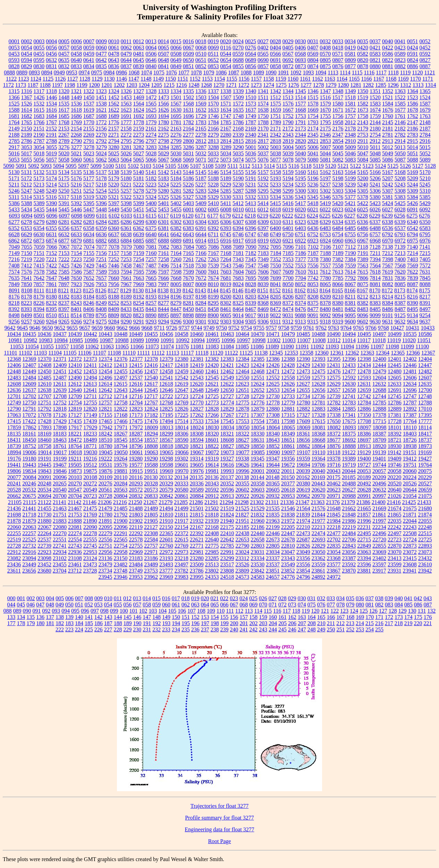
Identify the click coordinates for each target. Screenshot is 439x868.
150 (176, 617)
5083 (350, 160)
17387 (410, 415)
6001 (189, 209)
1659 (276, 110)
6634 (89, 234)
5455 (176, 209)
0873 (301, 66)
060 (166, 605)
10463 (227, 334)
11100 (422, 346)
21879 (29, 521)
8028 (251, 284)
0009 (101, 41)
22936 (75, 552)
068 (244, 605)
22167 (196, 527)
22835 (334, 546)
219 (408, 623)
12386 (273, 359)
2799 (176, 141)
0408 (325, 48)
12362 (352, 353)
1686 (76, 116)
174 (409, 617)
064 (205, 605)
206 (292, 623)
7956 (114, 284)
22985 (212, 552)
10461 (212, 334)
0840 (151, 66)
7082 (164, 247)
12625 (273, 384)
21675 (410, 508)
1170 (415, 79)
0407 (313, 48)
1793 (313, 122)
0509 (189, 54)
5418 (313, 203)
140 (79, 617)
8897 (176, 315)
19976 (197, 471)
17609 (303, 421)
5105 (171, 166)
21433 (424, 502)
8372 (288, 303)
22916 (29, 552)
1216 (181, 85)
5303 (338, 191)
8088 (425, 284)
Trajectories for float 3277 (220, 806)
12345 (276, 353)
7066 (52, 247)
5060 (76, 160)
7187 (313, 253)
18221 (75, 434)
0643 (114, 60)
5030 (176, 153)
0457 (64, 54)
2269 (89, 135)
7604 (238, 272)
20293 (136, 483)
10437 (60, 334)
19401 (379, 459)
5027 (139, 153)
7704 (301, 278)
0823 (400, 60)
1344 (288, 91)
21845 (333, 515)
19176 (14, 459)
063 (195, 605)
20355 (243, 483)
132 (431, 611)
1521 (387, 97)
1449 (76, 97)
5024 (101, 153)
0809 (350, 60)
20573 (151, 490)
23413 (395, 558)
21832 (257, 515)
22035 (395, 521)
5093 (46, 166)
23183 (136, 558)
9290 (126, 322)
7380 (326, 259)
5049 (388, 153)
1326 (126, 91)
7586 (76, 272)
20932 (273, 496)
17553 (243, 421)
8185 (101, 297)
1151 (183, 79)
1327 (139, 91)
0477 (101, 54)
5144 (189, 172)
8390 (413, 303)
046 (31, 605)
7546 (238, 266)
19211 (75, 459)
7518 (189, 266)
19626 (243, 465)
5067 (164, 160)
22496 (379, 533)
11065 (122, 346)
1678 (413, 110)
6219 (263, 216)
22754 (121, 546)
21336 (287, 502)
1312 (405, 85)
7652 (89, 278)
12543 (197, 378)
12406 (14, 365)
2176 (338, 129)
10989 (137, 340)
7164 (176, 253)
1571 (226, 104)
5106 (183, 166)
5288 (251, 191)
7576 (27, 272)
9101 (387, 315)
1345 (301, 91)
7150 (27, 253)
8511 (64, 315)
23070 (395, 552)
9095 (350, 315)
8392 (14, 309)
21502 (212, 508)
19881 (121, 471)
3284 (164, 147)
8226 (39, 303)
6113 (139, 216)
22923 (45, 552)
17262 (197, 415)
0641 (89, 60)
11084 (227, 346)
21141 (60, 502)
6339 (400, 222)
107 (192, 611)
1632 (201, 110)
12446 (410, 365)
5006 (313, 147)
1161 (305, 79)
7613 (338, 272)
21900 (121, 521)
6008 (226, 209)
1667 (288, 110)
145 (128, 617)
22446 (273, 533)
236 (195, 629)
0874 (313, 66)
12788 (425, 403)
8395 (52, 309)
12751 (45, 403)
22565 (121, 540)
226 (99, 629)
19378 (333, 459)
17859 (14, 427)
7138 (387, 247)
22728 (14, 546)
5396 (101, 203)
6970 (388, 241)
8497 (425, 309)
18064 (273, 427)
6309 (263, 222)
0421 (375, 48)
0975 (97, 72)
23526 (243, 564)
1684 (52, 116)
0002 (27, 41)
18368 (319, 434)
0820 (363, 60)
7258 (164, 259)
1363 (400, 91)
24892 (319, 577)
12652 (258, 390)
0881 (388, 66)
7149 (14, 253)
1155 (232, 79)
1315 (14, 91)
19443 (29, 465)
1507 (226, 97)
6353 (27, 228)
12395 (334, 359)
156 (234, 617)
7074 (89, 247)
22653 (243, 540)
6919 (263, 241)
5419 (325, 203)
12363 (367, 353)
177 (11, 623)
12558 (288, 378)
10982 (30, 340)
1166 (367, 79)
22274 (75, 533)
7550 (276, 266)
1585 (400, 104)
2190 (39, 135)
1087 (234, 72)
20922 (243, 496)
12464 (243, 371)
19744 (379, 465)
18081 (319, 427)
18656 (303, 440)
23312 (243, 558)
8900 (213, 315)
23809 (242, 571)
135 (31, 617)
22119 (136, 527)
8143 (201, 290)
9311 (276, 322)
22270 (60, 533)
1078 (196, 72)
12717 (151, 396)
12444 (379, 365)
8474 (288, 309)
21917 (182, 521)
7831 (388, 278)
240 (234, 629)
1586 (413, 104)
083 (389, 605)
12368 (14, 359)
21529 (258, 508)
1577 (301, 104)
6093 (15, 216)
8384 (388, 303)
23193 (166, 558)
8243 (76, 303)
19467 (60, 465)
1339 (238, 91)
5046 (350, 153)
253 (360, 629)
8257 (151, 303)
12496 (106, 378)
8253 (126, 303)
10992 (183, 340)
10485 (303, 334)
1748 (238, 116)
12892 (410, 409)
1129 (97, 79)
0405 (288, 48)
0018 (201, 41)
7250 (89, 259)
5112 (245, 166)
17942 (106, 427)
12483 (14, 378)
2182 (400, 129)
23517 (227, 564)
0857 (263, 66)
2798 (164, 141)
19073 (227, 452)
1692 (139, 116)
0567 (288, 54)
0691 (276, 60)
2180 (375, 129)
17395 (425, 415)
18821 (197, 446)
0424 (412, 48)
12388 (288, 359)
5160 (301, 172)
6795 (425, 234)
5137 (101, 172)
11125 (246, 353)
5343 (300, 197)
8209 (326, 297)
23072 (410, 552)
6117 (163, 216)
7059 (39, 247)
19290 (151, 459)
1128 (85, 79)
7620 (400, 272)
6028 (400, 209)
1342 (276, 91)
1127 (72, 79)
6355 (52, 228)
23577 (334, 564)
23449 (29, 564)
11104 (55, 353)
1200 (94, 85)
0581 (350, 54)
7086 (213, 247)
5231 (250, 185)
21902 (136, 521)
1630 (176, 110)
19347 (273, 459)
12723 (181, 396)
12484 (29, 378)
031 (311, 598)
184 (79, 623)
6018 (275, 209)
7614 (350, 272)
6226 (337, 216)
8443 (151, 309)
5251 (76, 191)
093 (56, 611)
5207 (388, 178)
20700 (60, 496)
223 (70, 629)
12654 (288, 390)
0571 (338, 54)
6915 (213, 241)
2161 (151, 129)
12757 (106, 403)
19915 (136, 471)
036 (360, 598)
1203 (131, 85)
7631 (425, 272)
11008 (319, 340)
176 (428, 617)
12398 (364, 359)
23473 (90, 564)
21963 (273, 521)
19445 (45, 465)
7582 (52, 272)
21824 (227, 515)
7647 (52, 278)
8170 (375, 290)
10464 (243, 334)
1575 (276, 104)
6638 (126, 234)
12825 (166, 409)
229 (128, 629)
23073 (425, 552)
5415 (275, 203)
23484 (136, 564)
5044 (326, 153)
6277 (14, 222)
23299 (227, 558)
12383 (227, 359)
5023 (89, 153)
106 (182, 611)
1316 (27, 91)
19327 (227, 459)
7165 (189, 253)
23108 (75, 558)
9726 (172, 328)
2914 (400, 141)
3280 (114, 147)
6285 (114, 222)
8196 (176, 297)
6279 (39, 222)
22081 (75, 527)
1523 (412, 97)
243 (263, 629)
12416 (151, 365)
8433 (126, 309)
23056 (349, 552)
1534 (52, 104)
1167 (379, 79)
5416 (288, 203)
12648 (197, 390)
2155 (89, 129)
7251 (101, 259)
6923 (313, 241)
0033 (338, 41)
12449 (29, 371)
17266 (212, 415)
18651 (288, 440)
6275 (412, 216)
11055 (47, 346)
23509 (197, 564)
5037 (263, 153)
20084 (29, 477)
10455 (151, 334)
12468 (258, 371)
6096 (52, 216)
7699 (276, 278)
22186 (257, 527)
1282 (368, 85)
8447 (176, 309)
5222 (138, 185)
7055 (27, 247)
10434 (14, 334)
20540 (60, 490)
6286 (126, 222)
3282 (139, 147)
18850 (258, 446)
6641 (164, 234)
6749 (275, 234)
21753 (75, 515)
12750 (29, 403)
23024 (243, 552)
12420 (212, 365)
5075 (251, 160)
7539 (213, 266)
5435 (39, 209)
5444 (52, 209)
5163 (338, 172)
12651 (243, 390)
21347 (302, 502)
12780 (303, 403)
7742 (313, 278)
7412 (27, 266)
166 (331, 617)
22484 (349, 533)
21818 (212, 515)
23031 (258, 552)
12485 (45, 378)
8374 (301, 303)
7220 (39, 259)
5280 (164, 191)
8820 (126, 315)
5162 (326, 172)
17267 (227, 415)
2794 (114, 141)
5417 (300, 203)
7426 (76, 266)
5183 (164, 178)
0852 (201, 66)
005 (60, 598)
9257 (27, 322)
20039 (303, 471)
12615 (120, 384)
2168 (238, 129)
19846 (60, 471)
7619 (387, 272)
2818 (276, 141)
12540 (151, 378)
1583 (375, 104)
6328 (313, 222)
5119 (318, 166)
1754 (313, 116)
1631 (189, 110)
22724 (410, 540)
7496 (164, 266)
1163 (330, 79)
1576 (288, 104)
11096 (362, 346)
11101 (11, 353)
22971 (151, 552)
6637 (114, 234)
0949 (59, 72)
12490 (75, 378)
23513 (212, 564)
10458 (182, 334)
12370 (45, 359)
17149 (90, 415)
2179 (363, 129)
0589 (400, 54)
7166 (201, 253)
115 (268, 611)
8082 (388, 284)
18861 (288, 446)
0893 (34, 72)
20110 (121, 477)
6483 (326, 228)
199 (225, 623)
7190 (350, 253)
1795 (326, 122)
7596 (151, 272)
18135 (14, 434)
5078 (288, 160)
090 (27, 611)
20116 (136, 477)
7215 (425, 253)
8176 (14, 297)
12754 (75, 403)
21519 (227, 508)
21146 (89, 502)
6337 (375, 222)
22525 (29, 540)
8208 (313, 297)
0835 (101, 66)
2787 (39, 141)
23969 (166, 577)
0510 (201, 54)
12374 (106, 359)
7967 (126, 284)
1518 (350, 97)
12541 (166, 378)
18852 (273, 446)
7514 (176, 266)
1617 (64, 110)
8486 (388, 309)
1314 (430, 85)
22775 (212, 546)
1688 (101, 116)
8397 (64, 309)
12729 (257, 396)
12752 (60, 403)
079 (350, 605)
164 (312, 617)
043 (428, 598)
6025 (363, 209)
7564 (375, 266)
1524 (425, 97)
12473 (303, 371)
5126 (405, 166)
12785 (379, 403)
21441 (29, 508)
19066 (182, 452)
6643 (189, 234)
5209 (413, 178)
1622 (114, 110)
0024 (238, 41)
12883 (319, 409)
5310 (425, 191)
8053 (313, 284)
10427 (397, 328)
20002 (273, 471)
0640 (76, 60)
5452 (151, 209)
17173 (136, 415)
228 (118, 629)
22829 (319, 546)
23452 (45, 564)
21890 (90, 521)
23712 (75, 571)
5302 (326, 191)
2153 (64, 129)
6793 (400, 234)
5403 (189, 203)
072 (283, 605)
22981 (197, 552)
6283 (89, 222)
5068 (176, 160)
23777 (166, 571)
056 (128, 605)
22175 (227, 527)
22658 (258, 540)
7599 (189, 272)
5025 (114, 153)
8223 (27, 303)
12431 (333, 365)
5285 (226, 191)
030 (302, 598)
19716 (334, 465)
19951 (151, 471)
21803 (136, 515)
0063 (139, 48)
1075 (159, 72)
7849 (14, 284)
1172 (8, 85)
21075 (425, 496)
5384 (412, 197)
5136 (89, 172)
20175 (333, 477)
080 (360, 605)
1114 (345, 72)
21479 (106, 508)
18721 (395, 440)
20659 (425, 490)
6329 (325, 222)
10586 (425, 334)
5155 (238, 172)
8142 (188, 290)
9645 (22, 328)
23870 (349, 571)
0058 (76, 48)
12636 (14, 390)
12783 (349, 403)
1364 (413, 91)
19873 (75, 471)
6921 (288, 241)
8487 (400, 309)
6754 (338, 234)
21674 (395, 508)
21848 (349, 515)
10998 (259, 340)
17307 (258, 415)
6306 (226, 222)
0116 (226, 48)
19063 (151, 452)
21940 (227, 521)
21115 (30, 502)
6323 (300, 222)
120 (315, 611)
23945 (106, 577)
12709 (75, 396)
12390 (303, 359)
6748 (263, 234)
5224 (163, 185)
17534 (212, 421)
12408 (45, 365)
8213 (375, 297)
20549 (90, 490)
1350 (363, 91)
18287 (136, 434)
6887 (151, 241)
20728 (106, 496)
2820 (301, 141)
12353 (291, 353)
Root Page (219, 841)
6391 (201, 228)
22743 (75, 546)
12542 (182, 378)
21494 (166, 508)
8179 (39, 297)
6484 (338, 228)
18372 (334, 434)
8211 (350, 297)
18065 (288, 427)
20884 (197, 496)
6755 (350, 234)
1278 (318, 85)
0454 (27, 54)
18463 (60, 440)
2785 (14, 141)
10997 (244, 340)
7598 (176, 272)
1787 (251, 122)
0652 (213, 60)
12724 (196, 396)
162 (292, 617)
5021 (76, 153)
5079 (301, 160)
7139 (400, 247)
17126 (60, 415)
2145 (388, 122)
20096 (60, 477)
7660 (114, 278)
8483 (363, 309)
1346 (313, 91)
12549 (227, 378)
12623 (242, 384)
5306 (375, 191)
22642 (227, 540)
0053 (14, 48)
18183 (60, 434)
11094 (347, 346)
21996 (364, 521)
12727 (227, 396)
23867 (333, 571)
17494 (166, 421)
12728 (242, 396)
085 (409, 605)
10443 (106, 334)
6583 (425, 228)
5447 (89, 209)
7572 (425, 266)
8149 (250, 290)
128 (393, 611)
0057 (64, 48)
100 (124, 611)
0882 (400, 66)
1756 (338, 116)
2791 (89, 141)
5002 (263, 147)
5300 (301, 191)
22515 (425, 533)
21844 (318, 515)
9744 (196, 328)
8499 (27, 315)
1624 (139, 110)
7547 (251, 266)
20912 (212, 496)
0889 (22, 72)
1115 (357, 72)
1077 (184, 72)
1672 (350, 110)
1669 (313, 110)
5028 (151, 153)
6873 (39, 241)
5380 (375, 197)
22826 (303, 546)
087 (428, 605)
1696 (189, 116)
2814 (226, 141)
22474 (319, 533)
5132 (39, 172)
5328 (201, 197)
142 (99, 617)
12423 (242, 365)
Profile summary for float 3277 (219, 818)
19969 (166, 471)
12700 (425, 390)
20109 (106, 477)
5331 (238, 197)
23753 (151, 571)
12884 (334, 409)
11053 (17, 346)
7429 (89, 266)
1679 (425, 110)
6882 (101, 241)
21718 (29, 515)
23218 (182, 558)
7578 (39, 272)
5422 (363, 203)
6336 (363, 222)
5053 (14, 160)
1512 (275, 97)
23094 (29, 558)
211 (331, 623)
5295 (263, 191)
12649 (212, 390)
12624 (257, 384)
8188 (114, 297)
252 (350, 629)
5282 (189, 191)
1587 (425, 104)
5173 (39, 178)
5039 (288, 153)
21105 (15, 502)
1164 (342, 79)
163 (302, 617)
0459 (89, 54)
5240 (363, 185)
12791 (29, 409)
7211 (375, 253)
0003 (39, 41)
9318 (325, 322)
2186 (413, 129)
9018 (263, 315)
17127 (75, 415)
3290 (238, 147)
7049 (14, 247)
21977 (319, 521)
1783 (201, 122)
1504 (213, 97)
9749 (209, 328)
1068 (134, 72)
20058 (394, 471)
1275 (281, 85)
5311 (14, 197)
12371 (60, 359)
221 (428, 623)
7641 (27, 278)
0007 (89, 41)
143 (108, 617)
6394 (238, 228)
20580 (182, 490)
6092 (425, 209)
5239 (350, 185)
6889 (176, 241)
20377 (288, 483)
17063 (14, 415)
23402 (379, 558)
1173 (21, 85)
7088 (226, 247)
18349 (288, 434)
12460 (197, 371)
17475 (136, 421)
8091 (14, 290)
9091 (313, 315)
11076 (182, 346)
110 (221, 611)
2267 (64, 135)
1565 (151, 104)
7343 (238, 259)
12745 (394, 396)
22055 (425, 521)
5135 (76, 172)
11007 (304, 340)
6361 (126, 228)
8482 (350, 309)
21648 (334, 508)
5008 (338, 147)
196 (195, 623)
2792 (101, 141)
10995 (213, 340)
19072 (212, 452)
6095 (39, 216)
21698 (14, 515)
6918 (251, 241)
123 (344, 611)
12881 (288, 409)
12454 (106, 371)
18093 (349, 427)
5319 (89, 197)
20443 (319, 483)
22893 (425, 546)
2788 (52, 141)
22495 (364, 533)
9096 (363, 315)
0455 (39, 54)
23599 (395, 564)
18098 (379, 427)
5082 (338, 160)
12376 (121, 359)
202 (254, 623)
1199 (82, 85)
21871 (410, 515)
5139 (126, 172)
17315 (288, 415)
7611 (313, 272)
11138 (261, 353)
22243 (410, 527)
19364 (318, 459)
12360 (322, 353)
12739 (333, 396)
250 (331, 629)
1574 (263, 104)
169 (360, 617)
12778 (273, 403)
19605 (197, 465)
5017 (27, 153)
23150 (121, 558)
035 (350, 598)
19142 (394, 452)
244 (273, 629)
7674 (213, 278)
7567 (388, 266)
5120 (331, 166)
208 (312, 623)
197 (205, 623)
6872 (27, 241)
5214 (51, 185)
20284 (121, 483)
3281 (126, 147)
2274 (151, 135)
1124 (36, 79)
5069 (189, 160)
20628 (364, 490)
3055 (52, 147)
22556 (106, 540)
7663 (139, 278)
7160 (151, 253)
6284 (101, 222)
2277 (189, 135)
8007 (189, 284)
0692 (288, 60)
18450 (29, 440)
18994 (14, 452)
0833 (76, 66)
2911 (363, 141)
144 (118, 617)
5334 (275, 197)
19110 (318, 452)
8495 (413, 309)
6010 (238, 209)
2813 (213, 141)
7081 (151, 247)
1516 (325, 97)
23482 (121, 564)
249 (321, 629)
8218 (14, 303)
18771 (90, 446)
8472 (276, 309)
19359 (303, 459)
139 (70, 617)
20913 (227, 496)
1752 (288, 116)
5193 (276, 178)
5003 (276, 147)
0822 (388, 60)
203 (263, 623)
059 (157, 605)
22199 (273, 527)
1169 (403, 79)
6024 (350, 209)
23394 (364, 558)
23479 (106, 564)
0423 (400, 48)
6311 (288, 222)
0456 (52, 54)
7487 (151, 266)
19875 (90, 471)
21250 (135, 502)
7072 (76, 247)
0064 (151, 48)
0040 (387, 41)
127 (383, 611)
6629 (27, 234)
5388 (27, 203)
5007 (326, 147)
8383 (375, 303)
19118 (334, 452)
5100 (108, 166)
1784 (213, 122)
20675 (29, 496)
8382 (363, 303)
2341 (263, 135)
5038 (276, 153)
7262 (201, 259)
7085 (201, 247)
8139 (176, 290)
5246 (14, 191)
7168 (226, 253)
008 (89, 598)
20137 (227, 477)
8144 (213, 290)
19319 (212, 459)
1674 (375, 110)
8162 (300, 290)
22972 (166, 552)
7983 (151, 284)
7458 (126, 266)
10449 (136, 334)
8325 (238, 303)
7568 (400, 266)
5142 (164, 172)
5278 (139, 191)
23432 (425, 558)
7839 (413, 278)
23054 (334, 552)
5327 (188, 197)
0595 (39, 60)
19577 (136, 465)
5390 (52, 203)
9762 (321, 328)
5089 (425, 160)
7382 (338, 259)
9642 (10, 328)
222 (60, 629)
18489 (90, 440)
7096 (288, 247)
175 (418, 617)
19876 (106, 471)
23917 (379, 571)
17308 (273, 415)
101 (134, 611)
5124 (381, 166)
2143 (363, 122)
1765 (27, 122)
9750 (221, 328)
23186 (151, 558)
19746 (395, 465)
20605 (273, 490)
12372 (75, 359)
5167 (388, 172)
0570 (325, 54)
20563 (121, 490)
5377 (350, 197)
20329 (166, 483)
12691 (395, 390)
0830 (39, 66)
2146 (400, 122)
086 (418, 605)
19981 (212, 471)
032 (321, 598)
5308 (400, 191)
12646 (166, 390)
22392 (197, 533)
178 (21, 623)
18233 (90, 434)
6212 (238, 216)
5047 (363, 153)
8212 (363, 297)
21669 (379, 508)
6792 (387, 234)
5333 (263, 197)
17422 (29, 421)
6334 (338, 222)
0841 (164, 66)
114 (258, 611)
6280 (52, 222)
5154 (226, 172)
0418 (338, 48)
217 (389, 623)
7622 (412, 272)
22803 (258, 546)
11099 (407, 346)
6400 (276, 228)
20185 (349, 477)
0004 (52, 41)
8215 (400, 297)
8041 (276, 284)
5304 (350, 191)
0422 (387, 48)
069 (254, 605)
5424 (387, 203)
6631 (52, 234)
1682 (27, 116)
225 (89, 629)
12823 (136, 409)
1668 (301, 110)
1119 (405, 72)
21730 (45, 515)
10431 (412, 328)
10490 (334, 334)
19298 (166, 459)
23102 (60, 558)
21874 (425, 515)
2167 (226, 129)
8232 (52, 303)
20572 (136, 490)
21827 (242, 515)
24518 (227, 577)
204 (273, 623)
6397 (263, 228)
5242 (387, 185)
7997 (164, 284)
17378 (379, 415)
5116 (294, 166)
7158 (126, 253)
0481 (139, 54)
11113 (173, 353)
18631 (258, 440)
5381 (387, 197)
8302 (226, 303)
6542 (413, 228)
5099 (96, 166)
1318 (52, 91)
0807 (338, 60)
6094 (27, 216)
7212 (387, 253)
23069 (379, 552)
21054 (410, 496)
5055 (27, 160)
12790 (14, 409)
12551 (258, 378)
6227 (350, 216)
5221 (126, 185)
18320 (212, 434)
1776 (114, 122)
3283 (151, 147)
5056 (39, 160)
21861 (379, 515)
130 (412, 611)
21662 (349, 508)
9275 (101, 322)
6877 (64, 241)
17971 (121, 427)
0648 (164, 60)
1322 (89, 91)
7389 (363, 259)
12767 (151, 403)
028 (282, 598)
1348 (338, 91)
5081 (326, 160)
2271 (114, 135)
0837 (126, 66)
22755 (136, 546)
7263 (213, 259)
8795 (101, 315)
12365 (398, 353)
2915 (412, 141)
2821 (313, 141)
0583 (375, 54)
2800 (189, 141)
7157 (114, 253)
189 (128, 623)
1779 (151, 122)
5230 (238, 185)
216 (379, 623)
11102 (25, 353)
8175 (425, 290)
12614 (105, 384)
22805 (273, 546)
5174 (52, 178)
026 (263, 598)
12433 (349, 365)
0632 (52, 60)
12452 (75, 371)
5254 (101, 191)
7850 (27, 284)
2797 (151, 141)
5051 (413, 153)
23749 (136, 571)
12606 (410, 378)
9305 (251, 322)
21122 (44, 502)
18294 (151, 434)
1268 (206, 85)
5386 (14, 203)
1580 (338, 104)
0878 (363, 66)
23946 (121, 577)
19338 (242, 459)
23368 (334, 558)
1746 (213, 116)
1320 (64, 91)
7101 (301, 247)
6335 (350, 222)
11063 (107, 346)
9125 (400, 315)
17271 (243, 415)
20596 (227, 490)
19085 (258, 452)
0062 (126, 48)
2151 (39, 129)
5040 (301, 153)
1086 (221, 72)
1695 (176, 116)
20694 (45, 496)
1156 (244, 79)
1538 (101, 104)
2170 (263, 129)
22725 (425, 540)
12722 (166, 396)
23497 (182, 564)
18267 (121, 434)
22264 (45, 533)
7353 (288, 259)
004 (50, 598)
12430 (318, 365)
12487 (60, 378)
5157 (263, 172)
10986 (91, 340)
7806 (363, 278)
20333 (182, 483)
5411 (226, 203)
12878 (243, 409)
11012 (334, 340)
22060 (14, 527)
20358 (258, 483)
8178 (27, 297)
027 (273, 598)
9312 (288, 322)
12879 (258, 409)
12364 (383, 353)
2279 (213, 135)
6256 (400, 216)
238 (215, 629)
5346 (325, 197)
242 (254, 629)
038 (379, 598)
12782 (334, 403)
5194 (288, 178)
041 (408, 598)
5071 (201, 160)
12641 (90, 390)
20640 (395, 490)
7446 (114, 266)
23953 (136, 577)
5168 (400, 172)
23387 (349, 558)
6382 (176, 228)
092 (46, 611)
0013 (151, 41)
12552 (273, 378)
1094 (321, 72)
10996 (228, 340)
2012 (350, 122)
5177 (89, 178)
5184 (176, 178)
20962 (303, 496)
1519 (363, 97)
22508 (410, 533)
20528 (14, 490)
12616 (136, 384)
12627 (303, 384)
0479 (126, 54)
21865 (394, 515)
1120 (417, 72)
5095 (71, 166)
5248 (39, 191)
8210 (338, 297)
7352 (276, 259)
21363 (318, 502)
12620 (196, 384)
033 (331, 598)
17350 (364, 415)
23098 (45, 558)
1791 (301, 122)
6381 (164, 228)
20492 (364, 483)
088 (8, 611)
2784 (425, 135)
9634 (412, 322)
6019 (288, 209)
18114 (425, 427)
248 (312, 629)
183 (70, 623)
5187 (201, 178)
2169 (251, 129)
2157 (114, 129)
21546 (288, 508)
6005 (213, 209)
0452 (425, 48)
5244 (412, 185)
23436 (14, 564)
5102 (133, 166)
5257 (126, 191)
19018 (75, 452)
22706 (349, 540)
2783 (413, 135)
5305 (363, 191)
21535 (273, 508)
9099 (375, 315)
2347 (338, 135)
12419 (196, 365)
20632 (379, 490)
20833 (151, 496)
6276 (424, 216)
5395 (89, 203)
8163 (313, 290)
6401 (288, 228)
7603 (226, 272)
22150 (166, 527)
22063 (29, 527)
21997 (379, 521)
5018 (39, 153)
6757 (375, 234)
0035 (363, 41)
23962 (151, 577)
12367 (428, 353)
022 (224, 598)
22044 (410, 521)
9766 (371, 328)
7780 (326, 278)
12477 (349, 371)
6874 (52, 241)
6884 (126, 241)
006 (70, 598)
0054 (27, 48)
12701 (14, 396)
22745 (90, 546)
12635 (425, 384)
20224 (410, 477)
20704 (75, 496)
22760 (166, 546)
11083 (212, 346)
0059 (89, 48)
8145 (226, 290)
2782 (400, 135)
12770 (197, 403)
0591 (412, 54)
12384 (243, 359)
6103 (127, 216)
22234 (379, 527)
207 (302, 623)
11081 (197, 346)
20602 (243, 490)
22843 (349, 546)
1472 (151, 97)
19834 (29, 471)
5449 (114, 209)
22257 (29, 533)
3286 (189, 147)
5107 (195, 166)
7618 (375, 272)
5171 (14, 178)
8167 (363, 290)
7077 (101, 247)
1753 (301, 116)
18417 (425, 434)
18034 (227, 427)
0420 (363, 48)
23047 (288, 552)
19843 (45, 471)
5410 (213, 203)
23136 (106, 558)
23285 (212, 558)
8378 (326, 303)
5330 (226, 197)
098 (104, 611)
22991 (227, 552)
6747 (250, 234)
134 (21, 617)
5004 (288, 147)
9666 (135, 328)
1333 (164, 91)
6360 (114, 228)
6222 (287, 216)
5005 (301, 147)
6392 (213, 228)
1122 (11, 79)
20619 (303, 490)
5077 (276, 160)
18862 (303, 446)
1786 (238, 122)
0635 (64, 60)
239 (225, 629)
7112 (350, 247)
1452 (114, 97)
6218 (250, 216)
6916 (226, 241)
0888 (9, 72)
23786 (196, 571)
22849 (364, 546)
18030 (212, 427)
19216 (90, 459)
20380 (303, 483)
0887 (425, 66)
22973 (182, 552)
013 (137, 598)
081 (370, 605)
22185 (242, 527)
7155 (89, 253)
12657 (334, 390)
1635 (238, 110)
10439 (75, 334)
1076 (171, 72)
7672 (201, 278)
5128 (430, 166)
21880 (45, 521)
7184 (276, 253)
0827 (425, 60)
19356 (288, 459)
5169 (413, 172)
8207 (301, 297)
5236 (313, 185)
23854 (303, 571)
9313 (300, 322)
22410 (227, 533)
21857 (364, 515)
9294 (164, 322)
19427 (425, 459)
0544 (226, 54)
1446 (52, 97)
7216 (14, 259)
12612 (75, 384)
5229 (226, 185)
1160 (293, 79)
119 (306, 611)
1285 (381, 85)
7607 (276, 272)
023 (234, 598)
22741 (60, 546)
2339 (238, 135)
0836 (114, 66)
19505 (75, 465)
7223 (76, 259)
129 (402, 611)
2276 (176, 135)
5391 (64, 203)
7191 (363, 253)
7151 (39, 253)
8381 (350, 303)
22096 (121, 527)
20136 (212, 477)
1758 (363, 116)
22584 (151, 540)
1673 (363, 110)
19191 (45, 459)
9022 (275, 315)
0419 (350, 48)
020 (205, 598)
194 (176, 623)
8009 (201, 284)
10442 (90, 334)
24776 (288, 577)
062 (186, 605)
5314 (26, 197)
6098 (77, 216)
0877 (350, 66)
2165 (201, 129)
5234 (288, 185)
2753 (363, 135)
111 (230, 611)
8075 (363, 284)
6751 (300, 234)
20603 (258, 490)
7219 (27, 259)
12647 (182, 390)
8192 (139, 297)
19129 (364, 452)
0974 (84, 72)
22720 (379, 540)
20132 (166, 477)
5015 (425, 147)
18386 (364, 434)
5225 (176, 185)
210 (321, 623)
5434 (27, 209)
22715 (364, 540)
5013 (400, 147)
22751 (106, 546)
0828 (14, 66)
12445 (394, 365)
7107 (338, 247)
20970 (319, 496)
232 (157, 629)
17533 (197, 421)
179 (31, 623)
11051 (424, 340)
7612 (325, 272)
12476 (334, 371)
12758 (121, 403)
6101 (102, 216)
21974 (303, 521)
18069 (303, 427)
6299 (139, 222)
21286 (196, 502)
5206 (375, 178)
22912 (14, 552)
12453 (90, 371)
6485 (350, 228)
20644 (410, 490)
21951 (243, 521)
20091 (45, 477)
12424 (257, 365)
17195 (166, 415)
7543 (226, 266)
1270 (219, 85)
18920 (379, 446)
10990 (152, 340)
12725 (212, 396)
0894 (47, 72)
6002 (201, 209)
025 (253, 598)
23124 (90, 558)
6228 (362, 216)
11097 (377, 346)
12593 (364, 378)
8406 (89, 309)
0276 (250, 48)
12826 (182, 409)
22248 (425, 527)
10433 (428, 328)
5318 (76, 197)
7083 (176, 247)
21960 (258, 521)
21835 (273, 515)
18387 (379, 434)
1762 (413, 116)
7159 (139, 253)
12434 (364, 365)
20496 (379, 483)
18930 (395, 446)
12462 (227, 371)
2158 (126, 129)
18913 (364, 446)
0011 (126, 41)
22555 (90, 540)
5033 (213, 153)
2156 (101, 129)
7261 (189, 259)
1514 (300, 97)
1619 (89, 110)
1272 (244, 85)
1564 (139, 104)
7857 (39, 284)
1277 (306, 85)
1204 (144, 85)
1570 (213, 104)
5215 (64, 185)
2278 (201, 135)
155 (225, 617)
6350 (425, 222)
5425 (400, 203)
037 (369, 598)
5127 (418, 166)
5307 (388, 191)
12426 (273, 365)
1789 (276, 122)
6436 (313, 228)
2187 (425, 129)
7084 (189, 247)
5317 (64, 197)
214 (360, 623)
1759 (375, 116)
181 (50, 623)
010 (108, 598)
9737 (184, 328)
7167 (213, 253)
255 (379, 629)
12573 (319, 378)
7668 (176, 278)
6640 (151, 234)
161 (283, 617)
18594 (197, 440)
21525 (243, 508)
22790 (243, 546)
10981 (15, 340)
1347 (326, 91)
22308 (151, 533)
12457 (151, 371)
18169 (45, 434)
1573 (251, 104)
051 (79, 605)
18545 (121, 440)
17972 (136, 427)
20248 (45, 483)
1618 (76, 110)
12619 (181, 384)
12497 (121, 378)
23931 (394, 571)
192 (157, 623)
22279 (106, 533)
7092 (263, 247)
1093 (308, 72)
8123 (76, 290)
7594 (126, 272)
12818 (60, 409)
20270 (75, 483)
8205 (276, 297)
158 (254, 617)
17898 (60, 427)
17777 (425, 421)
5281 (176, 191)
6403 (301, 228)
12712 (105, 396)
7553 (301, 266)
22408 (212, 533)
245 (283, 629)
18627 (243, 440)
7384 (350, 259)
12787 (410, 403)
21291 (211, 502)
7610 (301, 272)
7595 (139, 272)
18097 (364, 427)
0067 (189, 48)
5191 (251, 178)
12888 (379, 409)
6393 (226, 228)
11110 (129, 353)
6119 (176, 216)
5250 (64, 191)
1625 (151, 110)
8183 (76, 297)
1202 (119, 85)
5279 (151, 191)
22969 (136, 552)
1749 (251, 116)
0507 (164, 54)
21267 (150, 502)
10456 (166, 334)
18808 (151, 446)
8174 (412, 290)
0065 (164, 48)
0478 (114, 54)
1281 (356, 85)
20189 (364, 477)
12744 (379, 396)
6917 (238, 241)
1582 (363, 104)
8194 (164, 297)
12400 (379, 359)
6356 (64, 228)
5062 (101, 160)
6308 (251, 222)
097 (95, 611)
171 (379, 617)
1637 (251, 110)
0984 (109, 72)
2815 (238, 141)
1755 (326, 116)
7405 (425, 259)
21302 (257, 502)
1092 (296, 72)
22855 (379, 546)
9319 (338, 322)
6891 (189, 241)
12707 (45, 396)
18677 (334, 440)
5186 (189, 178)
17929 (90, 427)
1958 (338, 122)
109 (211, 611)
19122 (349, 452)
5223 (151, 185)
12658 (349, 390)
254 (370, 629)
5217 (89, 185)
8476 (301, 309)
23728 (90, 571)
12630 (349, 384)
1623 (126, 110)
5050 (400, 153)
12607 (425, 378)
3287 (201, 147)
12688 (379, 390)
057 (137, 605)
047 (40, 605)
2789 (64, 141)
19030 (90, 452)
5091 (21, 166)
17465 (106, 421)
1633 (213, 110)
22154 (181, 527)
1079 (209, 72)
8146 (238, 290)
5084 (363, 160)
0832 (64, 66)
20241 (14, 483)
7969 (139, 284)
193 (166, 623)
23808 (227, 571)
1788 (263, 122)
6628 (14, 234)
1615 (39, 110)
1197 (57, 85)
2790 (76, 141)
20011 (288, 471)
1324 (114, 91)
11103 (40, 353)
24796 (303, 577)
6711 (213, 234)
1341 (263, 91)
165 (321, 617)
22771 (197, 546)
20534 (45, 490)
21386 (363, 502)
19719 (349, 465)
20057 (379, 471)
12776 (258, 403)
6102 (114, 216)
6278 (27, 222)
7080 (139, 247)
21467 (75, 508)
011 (118, 598)
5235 (300, 185)
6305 (213, 222)
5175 (64, 178)
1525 (14, 104)
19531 (106, 465)
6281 (64, 222)
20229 (425, 477)
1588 (14, 110)
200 (234, 623)
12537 (136, 378)
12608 (14, 384)
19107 (303, 452)
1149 (158, 79)
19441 (14, 465)
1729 (201, 116)
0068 (201, 48)
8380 (338, 303)
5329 (213, 197)
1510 (251, 97)
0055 (39, 48)
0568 (300, 54)
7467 (139, 266)
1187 (33, 85)
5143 (176, 172)
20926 (258, 496)
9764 (346, 328)
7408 (14, 266)
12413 (120, 365)
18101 (395, 427)
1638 (263, 110)
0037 (375, 41)
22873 (410, 546)
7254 (139, 259)
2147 (413, 122)
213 (350, 623)
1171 (428, 79)
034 (340, 598)
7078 (114, 247)
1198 (70, 85)
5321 (113, 197)
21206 (105, 502)
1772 (101, 122)
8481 (338, 309)
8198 (201, 297)
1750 (263, 116)
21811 (181, 515)
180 (40, 623)
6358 (89, 228)
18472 (75, 440)
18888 (349, 446)
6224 (312, 216)
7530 (201, 266)
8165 (338, 290)
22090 (90, 527)
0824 (413, 60)
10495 (364, 334)
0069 (213, 48)
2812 (201, 141)
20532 (29, 490)
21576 (319, 508)
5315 (39, 197)
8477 (313, 309)
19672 (288, 465)
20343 (212, 483)
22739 (45, 546)
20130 (151, 477)
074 (302, 605)
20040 (318, 471)
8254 (139, 303)
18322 (243, 434)
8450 (189, 309)
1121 (429, 72)
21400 (378, 502)
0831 (52, 66)
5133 (52, 172)
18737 (425, 440)
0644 (126, 60)
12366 (413, 353)
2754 (375, 135)
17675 (349, 421)
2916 (425, 141)
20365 (273, 483)
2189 (27, 135)
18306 (182, 434)
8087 (413, 284)
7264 (226, 259)
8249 (101, 303)
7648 (64, 278)
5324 (151, 197)
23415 (410, 558)
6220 (275, 216)
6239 (387, 216)
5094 (58, 166)
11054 (32, 346)
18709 (379, 440)
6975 (413, 241)
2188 (14, 135)
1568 (189, 104)
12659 (364, 390)
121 (325, 611)
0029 (288, 41)
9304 (238, 322)
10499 (395, 334)
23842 (257, 571)
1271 (231, 85)
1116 (369, 72)
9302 (213, 322)
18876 (334, 446)
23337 (273, 558)
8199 (213, 297)
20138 (242, 477)
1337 (213, 91)
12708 (60, 396)
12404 (425, 359)
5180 (126, 178)
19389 (349, 459)
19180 (29, 459)
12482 (425, 371)
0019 (213, 41)
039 (389, 598)
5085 (375, 160)
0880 (375, 66)
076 (321, 605)
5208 (400, 178)
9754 (246, 328)
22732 (29, 546)
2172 (288, 129)
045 (21, 605)
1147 (134, 79)
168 (350, 617)
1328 (151, 91)
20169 (318, 477)
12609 (29, 384)
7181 (238, 253)
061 (176, 605)
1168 (391, 79)
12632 (379, 384)
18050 (243, 427)
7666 (164, 278)
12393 (319, 359)
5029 (164, 153)
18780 (106, 446)
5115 (281, 166)
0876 (338, 66)
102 (143, 611)
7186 (301, 253)
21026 (395, 496)
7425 (64, 266)
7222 (64, 259)
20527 (425, 483)
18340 (273, 434)
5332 (250, 197)
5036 (251, 153)
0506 (151, 54)
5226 (188, 185)
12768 (166, 403)
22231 (364, 527)
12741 (349, 396)
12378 (151, 359)
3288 (213, 147)
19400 (364, 459)
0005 (64, 41)
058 (147, 605)
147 (147, 617)
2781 (388, 135)
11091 (302, 346)
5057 (52, 160)
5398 (126, 203)
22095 (106, 527)
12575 (334, 378)
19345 (257, 459)
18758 (45, 446)
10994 (198, 340)
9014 (238, 315)
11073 (152, 346)
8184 (89, 297)
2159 (139, 129)
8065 (326, 284)
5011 (375, 147)
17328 (319, 415)
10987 (107, 340)
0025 (250, 41)
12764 (136, 403)
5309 (413, 191)
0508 (176, 54)
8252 (114, 303)
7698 (263, 278)
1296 (393, 85)
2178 (350, 129)
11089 (272, 346)
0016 (188, 41)
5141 (151, 172)
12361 (337, 353)
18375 (349, 434)
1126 (60, 79)
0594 (27, 60)
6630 (39, 234)
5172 (27, 178)
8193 (151, 297)
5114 (269, 166)
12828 (212, 409)
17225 (182, 415)
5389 (39, 203)
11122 (231, 353)
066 (225, 605)
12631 (364, 384)
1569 (201, 104)
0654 (226, 60)
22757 (151, 546)
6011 (251, 209)
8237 (64, 303)
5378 (363, 197)
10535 (410, 334)
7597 (164, 272)
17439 (90, 421)
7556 (313, 266)
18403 (410, 434)
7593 (114, 272)
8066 (338, 284)
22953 (90, 552)
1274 (268, 85)
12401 (395, 359)
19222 (105, 459)
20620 (319, 490)
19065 (166, 452)
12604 (379, 378)
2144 (375, 122)
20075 (425, 471)
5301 (313, 191)
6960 (338, 241)
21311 (272, 502)
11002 (274, 340)
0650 (189, 60)
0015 (176, 41)
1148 (146, 79)
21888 (75, 521)
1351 (375, 91)
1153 (207, 79)
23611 (14, 571)
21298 (242, 502)
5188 (213, 178)
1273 (256, 85)
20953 (288, 496)
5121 (343, 166)
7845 (425, 278)
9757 (271, 328)
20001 (258, 471)
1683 (39, 116)
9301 (201, 322)
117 (287, 611)
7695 (251, 278)
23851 (273, 571)
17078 (45, 415)
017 (176, 598)
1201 (107, 85)
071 (273, 605)
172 (389, 617)
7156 (101, 253)
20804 (121, 496)
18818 (166, 446)
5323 (138, 197)
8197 (189, 297)
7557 (326, 266)
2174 (313, 129)
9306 (263, 322)
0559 (238, 54)
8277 (164, 303)
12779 (288, 403)
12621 (212, 384)
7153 (64, 253)
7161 (164, 253)
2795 (126, 141)
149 (166, 617)
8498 (14, 315)
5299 (288, 191)
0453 (14, 54)
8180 (52, 297)
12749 (14, 403)
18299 (166, 434)
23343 (288, 558)
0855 (238, 66)
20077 (14, 477)
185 (89, 623)
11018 (379, 340)
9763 (333, 328)
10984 (61, 340)
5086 (388, 160)
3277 (76, 147)
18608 (227, 440)
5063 (114, 160)
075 (312, 605)
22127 (151, 527)
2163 (176, 129)
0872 (288, 66)
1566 (164, 104)
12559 (303, 378)
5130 (14, 172)
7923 (76, 284)
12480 (395, 371)
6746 (238, 234)
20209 (379, 477)
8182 (64, 297)
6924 (326, 241)
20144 (257, 477)
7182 (251, 253)
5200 (363, 178)
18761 (60, 446)
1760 (388, 116)
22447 (288, 533)
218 (399, 623)
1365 (425, 91)
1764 (14, 122)
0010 (114, 41)
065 (215, 605)
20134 (181, 477)
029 (292, 598)
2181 (388, 129)
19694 (303, 465)
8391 (425, 303)
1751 (276, 116)
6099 (89, 216)
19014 (45, 452)
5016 (14, 153)
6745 (226, 234)
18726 (410, 440)
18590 (182, 440)
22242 (394, 527)
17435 (75, 421)
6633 (76, 234)
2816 (251, 141)
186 (99, 623)
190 (137, 623)
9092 (325, 315)
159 (263, 617)
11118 (202, 353)
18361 (303, 434)
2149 (14, 129)
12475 (319, 371)
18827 (227, 446)
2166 (213, 129)
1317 (39, 91)
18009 (151, 427)
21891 (106, 521)
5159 (288, 172)
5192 (263, 178)
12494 (90, 378)
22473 (303, 533)
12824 (151, 409)
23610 (425, 564)
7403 (413, 259)
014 (147, 598)
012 (127, 598)
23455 (60, 564)
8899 (201, 315)
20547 (75, 490)
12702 (29, 396)
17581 (273, 421)
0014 (163, 41)
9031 (288, 315)
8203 (251, 297)
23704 (60, 571)
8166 (350, 290)
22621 (197, 540)
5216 (76, 185)
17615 (319, 421)
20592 (212, 490)
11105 (70, 353)
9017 (250, 315)
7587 (89, 272)
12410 (75, 365)
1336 (201, 91)
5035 (238, 153)
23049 (303, 552)
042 (418, 598)
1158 (268, 79)
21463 (60, 508)
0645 (139, 60)
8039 (263, 284)
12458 (166, 371)
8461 (226, 309)
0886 (413, 66)
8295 (213, 303)
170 (370, 617)
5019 (52, 153)
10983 (46, 340)
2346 (326, 135)
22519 (14, 540)
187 (108, 623)
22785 (227, 546)
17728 (395, 421)
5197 (326, 178)
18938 (410, 446)
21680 (425, 508)
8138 (163, 290)
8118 (51, 290)
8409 (114, 309)
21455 (45, 508)
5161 (313, 172)
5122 (356, 166)
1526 (27, 104)
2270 (101, 135)
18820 (182, 446)
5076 (263, 160)
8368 (263, 303)
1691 (126, 116)
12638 (45, 390)
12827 (197, 409)
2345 (313, 135)
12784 (364, 403)
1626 (164, 110)
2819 (288, 141)
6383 (189, 228)
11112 (158, 353)
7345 (251, 259)
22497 (395, 533)
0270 (238, 48)
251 (341, 629)
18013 (166, 427)
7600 (201, 272)
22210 (303, 527)
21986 (349, 521)
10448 (121, 334)
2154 (76, 129)
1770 (89, 122)
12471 (273, 371)
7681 (226, 278)
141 (89, 617)
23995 (197, 577)
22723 (395, 540)
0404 (275, 48)
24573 (243, 577)
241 (244, 629)
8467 (251, 309)
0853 (213, 66)
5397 (114, 203)
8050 (288, 284)
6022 (325, 209)
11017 (364, 340)
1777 (126, 122)
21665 (364, 508)
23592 (349, 564)
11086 (257, 346)
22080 (60, 527)
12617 (151, 384)
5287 (238, 191)
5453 (164, 209)
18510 (106, 440)
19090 (273, 452)
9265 (64, 322)
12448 (14, 371)
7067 (64, 247)
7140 (412, 247)
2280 (226, 135)
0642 (101, 60)
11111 (144, 353)
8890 (151, 315)
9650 (47, 328)
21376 (333, 502)
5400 (151, 203)
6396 (251, 228)
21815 (196, 515)
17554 (258, 421)
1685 (64, 116)
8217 (425, 297)
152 (195, 617)
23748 (120, 571)
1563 (126, 104)
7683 (238, 278)
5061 (89, 160)
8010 (213, 284)
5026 (126, 153)
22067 (45, 527)
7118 (363, 247)
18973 (425, 446)
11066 (137, 346)
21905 (151, 521)
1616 (52, 110)
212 (340, 623)
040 (399, 598)
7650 (76, 278)
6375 (151, 228)
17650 (334, 421)
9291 (139, 322)
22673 (273, 540)
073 (292, 605)
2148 (425, 122)
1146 (122, 79)
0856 (251, 66)
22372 (182, 533)
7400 (400, 259)
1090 (271, 72)
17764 (410, 421)
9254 (425, 315)
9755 (259, 328)
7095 (276, 247)
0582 (363, 54)
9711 (159, 328)
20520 (395, 483)
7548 (263, 266)
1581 (350, 104)
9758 (284, 328)
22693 (319, 540)
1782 (189, 122)
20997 (379, 496)
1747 (226, 116)
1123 (23, 79)
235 (186, 629)
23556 (303, 564)
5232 (263, 185)
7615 (363, 272)
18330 (258, 434)
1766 (39, 122)
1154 (219, 79)
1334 (176, 91)
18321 (227, 434)
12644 (136, 390)
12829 (227, 409)
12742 (364, 396)
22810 (288, 546)
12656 (319, 390)
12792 (45, 409)
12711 (90, 396)
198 (215, 623)
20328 (151, 483)
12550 (243, 378)
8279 (176, 303)
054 (108, 605)
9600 (350, 322)
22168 (212, 527)
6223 (300, 216)
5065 (139, 160)
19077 (243, 452)
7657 (101, 278)
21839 (303, 515)
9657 (85, 328)
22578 (136, 540)
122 (335, 611)
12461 (212, 371)
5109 (220, 166)
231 (147, 629)
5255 (114, 191)
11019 (394, 340)
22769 (182, 546)
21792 (121, 515)
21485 (121, 508)
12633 (394, 384)
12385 (258, 359)
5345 (313, 197)
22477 (334, 533)
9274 (89, 322)
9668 (147, 328)
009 (99, 598)
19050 (121, 452)
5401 (164, 203)
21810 (166, 515)
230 (137, 629)
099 (114, 611)
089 (17, 611)
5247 (27, 191)
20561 (106, 490)
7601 (213, 272)
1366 (14, 97)
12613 (90, 384)
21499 (182, 508)
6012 (263, 209)
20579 (166, 490)
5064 (126, 160)
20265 (60, 483)
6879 (76, 241)
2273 (139, 135)
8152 (275, 290)
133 (11, 617)
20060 (410, 471)
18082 (334, 427)
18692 (349, 440)
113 (249, 611)
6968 (375, 241)
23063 (364, 552)
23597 (379, 564)
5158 (276, 172)
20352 (227, 483)
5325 (163, 197)
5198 (338, 178)
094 (66, 611)
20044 (349, 471)
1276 (293, 85)
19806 (14, 471)
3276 (64, 147)
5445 (64, 209)
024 (244, 598)
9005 (226, 315)
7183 (263, 253)
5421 (350, 203)
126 (373, 611)
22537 (45, 540)
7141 (425, 247)
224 (79, 629)
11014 (349, 340)
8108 (27, 290)
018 (185, 598)
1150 (170, 79)
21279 (166, 502)
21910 (166, 521)
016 (166, 598)
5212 (26, 185)
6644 (201, 234)
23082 (14, 558)
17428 (45, 421)
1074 (146, 72)
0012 (138, 41)
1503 (201, 97)
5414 (263, 203)
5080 (313, 160)
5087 (400, 160)
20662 (14, 496)
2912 (375, 141)
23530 (258, 564)
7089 (238, 247)
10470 (258, 334)
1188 (45, 85)
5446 (76, 209)
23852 (288, 571)
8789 (89, 315)
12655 (303, 390)
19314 (196, 459)
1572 (238, 104)
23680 (44, 571)
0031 (313, 41)
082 (379, 605)
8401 (76, 309)
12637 (29, 390)
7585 (64, 272)
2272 (126, 135)
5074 (238, 160)
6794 (412, 234)
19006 (29, 452)
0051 (412, 41)
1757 (350, 116)
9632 (400, 322)
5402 (176, 203)
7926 (89, 284)
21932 (197, 521)
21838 (288, 515)
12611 (60, 384)
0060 (101, 48)
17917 (75, 427)
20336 (197, 483)
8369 (276, 303)
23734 (105, 571)
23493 (166, 564)
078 (341, 605)
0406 (300, 48)
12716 (136, 396)
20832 (136, 496)
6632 (64, 234)
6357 (76, 228)
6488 (375, 228)
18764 (75, 446)
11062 (92, 346)
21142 (75, 502)
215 (369, 623)
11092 (317, 346)
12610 (45, 384)
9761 (309, 328)
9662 (122, 328)
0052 (425, 41)
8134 (151, 290)
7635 (14, 278)
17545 (227, 421)
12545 (212, 378)
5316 (51, 197)
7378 (313, 259)
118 (296, 611)
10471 (273, 334)
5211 (14, 185)
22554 (75, 540)
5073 (226, 160)
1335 (189, 91)
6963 (350, 241)
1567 (176, 104)
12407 (29, 365)
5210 (425, 178)
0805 (326, 60)
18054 (258, 427)
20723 (90, 496)
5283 (201, 191)
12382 (212, 359)
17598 (288, 421)
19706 (319, 465)
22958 (121, 552)
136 (40, 617)
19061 (136, 452)
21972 (288, 521)
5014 (412, 147)
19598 (166, 465)
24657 (273, 577)
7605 (251, 272)
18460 (45, 440)
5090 (9, 166)
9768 (383, 328)
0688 (238, 60)
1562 (114, 104)
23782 (181, 571)
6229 (375, 216)
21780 (106, 515)
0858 (276, 66)
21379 (348, 502)
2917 (14, 147)
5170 (425, 172)
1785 (226, 122)
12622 (227, 384)
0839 (139, 66)
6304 (201, 222)
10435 (29, 334)
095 (75, 611)
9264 (52, 322)
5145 (201, 172)
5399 (139, 203)
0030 (300, 41)
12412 (105, 365)
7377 (301, 259)
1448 (64, 97)
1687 (89, 116)
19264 (120, 459)
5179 (114, 178)
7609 (288, 272)
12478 (364, 371)
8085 (400, 284)
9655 (72, 328)
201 (244, 623)
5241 (375, 185)
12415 (136, 365)
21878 (14, 521)
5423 (375, 203)
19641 (258, 465)
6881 (89, 241)
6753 (325, 234)
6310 (276, 222)
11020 (409, 340)
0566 (275, 54)
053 (99, 605)
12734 (303, 396)
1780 (164, 122)
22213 (318, 527)
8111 (39, 290)
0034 (350, 41)
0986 (121, 72)
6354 (39, 228)
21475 (90, 508)
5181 (139, 178)
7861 (52, 284)
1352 (388, 91)
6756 (363, 234)
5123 (368, 166)
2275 (164, 135)
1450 (89, 97)
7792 (350, 278)
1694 (164, 116)
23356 (303, 558)
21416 (394, 502)
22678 (288, 540)
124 (354, 611)
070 (263, 605)
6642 (176, 234)
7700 (288, 278)
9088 (300, 315)
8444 (164, 309)
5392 (76, 203)
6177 (213, 216)
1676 (388, 110)
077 (331, 605)
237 (205, 629)
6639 (139, 234)
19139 (379, 452)
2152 (52, 129)
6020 (300, 209)
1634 (226, 110)
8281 (189, 303)
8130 (138, 290)
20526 (410, 483)
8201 (238, 297)
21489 (151, 508)
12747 (410, 396)
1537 (89, 104)
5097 (83, 166)
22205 (288, 527)
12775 (243, 403)
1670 (326, 110)
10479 (288, 334)
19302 (181, 459)
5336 (288, 197)
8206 (288, 297)
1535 (64, 104)
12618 (166, 384)
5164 (350, 172)
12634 (410, 384)
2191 (52, 135)
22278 (90, 533)
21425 (409, 502)
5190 (238, 178)
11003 (289, 340)
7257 (151, 259)
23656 (29, 571)
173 (399, 617)
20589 (197, 490)
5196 (313, 178)
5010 (363, 147)
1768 (64, 122)
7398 (388, 259)
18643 (273, 440)
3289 (226, 147)
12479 (379, 371)
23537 (273, 564)
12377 (136, 359)
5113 (257, 166)
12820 (90, 409)
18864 (319, 446)
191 (147, 623)
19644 (273, 465)
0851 (189, 66)
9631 (387, 322)
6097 (64, 216)
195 (186, 623)
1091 (283, 72)
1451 (101, 97)
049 (60, 605)
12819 (75, 409)
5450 (126, 209)
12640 (75, 390)
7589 (101, 272)
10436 (45, 334)
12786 (395, 403)
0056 (52, 48)
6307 (238, 222)
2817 (263, 141)
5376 (338, 197)
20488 (349, 483)
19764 (425, 465)
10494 (349, 334)
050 (70, 605)
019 (195, 598)
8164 (325, 290)
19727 (364, 465)
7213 (400, 253)
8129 (126, 290)
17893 (45, 427)
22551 (60, 540)
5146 (213, 172)
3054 (39, 147)
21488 (136, 508)
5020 (64, 153)
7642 (39, 278)
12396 (349, 359)
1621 (101, 110)
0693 (301, 60)
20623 (334, 490)
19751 (410, 465)
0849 (176, 66)
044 (11, 605)
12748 (425, 396)
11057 (62, 346)
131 (422, 611)
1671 (338, 110)
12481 (410, 371)
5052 (425, 153)
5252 (89, 191)
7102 (313, 247)
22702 (334, 540)
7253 (126, 259)
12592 (349, 378)
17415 (14, 421)
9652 (60, 328)
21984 (334, 521)
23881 (364, 571)
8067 (350, 284)
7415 (39, 266)
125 (364, 611)
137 (50, 617)
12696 (410, 390)
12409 (60, 365)
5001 (251, 147)
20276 (106, 483)
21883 (60, 521)
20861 (182, 496)
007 (79, 598)
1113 (333, 72)
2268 (76, 135)
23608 (410, 564)
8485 (375, 309)
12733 (288, 396)
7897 (64, 284)
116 (277, 611)
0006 (76, 41)
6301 (164, 222)
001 (21, 598)
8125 (89, 290)
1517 (338, 97)
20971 (334, 496)
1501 (176, 97)
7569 (413, 266)
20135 (196, 477)
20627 (349, 490)
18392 (395, 434)
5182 (151, 178)
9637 (425, 322)
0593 (14, 60)
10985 (76, 340)
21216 (120, 502)
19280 (136, 459)
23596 (364, 564)
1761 (400, 116)
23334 (258, 558)
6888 (164, 241)
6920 (276, 241)
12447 (425, 365)
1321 (76, 91)
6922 (301, 241)
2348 (350, 135)
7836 (400, 278)
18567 (166, 440)
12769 (182, 403)
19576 (121, 465)
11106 (85, 353)
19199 (60, 459)
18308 (197, 434)
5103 (146, 166)
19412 (410, 459)
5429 (425, 203)
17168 (121, 415)
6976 (425, 241)
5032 (201, 153)
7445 (101, 266)
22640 (212, 540)
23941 (410, 571)
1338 (226, 91)
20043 (333, 471)
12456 (136, 371)
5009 (350, 147)
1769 (76, 122)
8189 (126, 297)
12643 (121, 390)
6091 (412, 209)
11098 (392, 346)
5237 (325, 185)
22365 (166, 533)
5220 (113, 185)
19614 (212, 465)
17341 (349, 415)
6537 (400, 228)
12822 (121, 409)
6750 (288, 234)
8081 (375, 284)
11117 (187, 353)
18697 (364, 440)
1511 (263, 97)
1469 (139, 97)
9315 (313, 322)
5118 (306, 166)
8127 (113, 290)
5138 (114, 172)
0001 (14, 41)
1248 (194, 85)
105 (172, 611)
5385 (425, 197)
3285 (176, 147)
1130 (109, 79)
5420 (338, 203)
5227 (201, 185)
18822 (212, 446)
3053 (27, 147)
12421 (227, 365)
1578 (313, 104)
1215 (169, 85)
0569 (313, 54)
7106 (326, 247)
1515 (313, 97)
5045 (338, 153)
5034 (226, 153)
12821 (106, 409)
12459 (182, 371)
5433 (14, 209)
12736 (318, 396)
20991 (364, 496)
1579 (326, 104)
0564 (250, 54)
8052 (301, 284)
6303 (189, 222)
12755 (90, 403)
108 (201, 611)
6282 (76, 222)
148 (157, 617)
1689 (114, 116)
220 (418, 623)
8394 (39, 309)
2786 (27, 141)
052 (89, 605)
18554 (136, 440)
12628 (318, 384)
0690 (263, 60)
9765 (358, 328)
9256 (14, 322)
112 (239, 611)
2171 (276, 129)
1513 (288, 97)
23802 (212, 571)
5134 (64, 172)
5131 (27, 172)
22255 (14, 533)
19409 (394, 459)
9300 (189, 322)
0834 (89, 66)
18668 (319, 440)
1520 (375, 97)
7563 (363, 266)
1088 (246, 72)
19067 (197, 452)
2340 (251, 135)
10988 (122, 340)
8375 (313, 303)
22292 (136, 533)
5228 (213, 185)
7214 (412, 253)
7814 (375, 278)
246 (292, 629)
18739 (14, 446)
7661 (126, 278)
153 (205, 617)
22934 (60, 552)
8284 (201, 303)
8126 (101, 290)
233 (166, 629)
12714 (120, 396)
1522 (400, 97)
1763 (425, 116)
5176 (76, 178)
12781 (319, 403)
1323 (101, 91)
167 (341, 617)
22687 (303, 540)
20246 (29, 483)
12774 (227, 403)
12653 (273, 390)
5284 (213, 191)
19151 (410, 452)
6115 (151, 216)
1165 (354, 79)
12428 (288, 365)
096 (85, 611)
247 (302, 629)
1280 (343, 85)
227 (108, 629)
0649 (176, 60)
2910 (350, 141)
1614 (27, 110)
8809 (113, 315)
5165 (363, 172)
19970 (182, 471)
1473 (164, 97)
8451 (201, 309)
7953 (101, 284)
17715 (379, 421)
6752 (313, 234)
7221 (52, 259)
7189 (338, 253)
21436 (14, 508)
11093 (332, 346)
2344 (301, 135)
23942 (425, 571)
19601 (182, 465)
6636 (101, 234)
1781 (176, 122)
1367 (27, 97)
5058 (64, 160)
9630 (375, 322)
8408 (101, 309)
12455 (121, 371)
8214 (387, 297)
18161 (29, 434)
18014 (182, 427)
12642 (106, 390)
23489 (151, 564)
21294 (227, 502)
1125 (48, 79)
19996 (243, 471)
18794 (121, 446)
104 (163, 611)
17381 (395, 415)
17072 (29, 415)
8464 (238, 309)
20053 (364, 471)
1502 (189, 97)
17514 (182, 421)
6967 (363, 241)
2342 (276, 135)
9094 (338, 315)
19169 (425, 452)
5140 (139, 172)
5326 (176, 197)
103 (153, 611)
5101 (121, 166)
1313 (418, 85)
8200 (226, 297)
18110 (410, 427)
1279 (331, 85)
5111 (233, 166)
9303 (226, 322)
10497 (379, 334)
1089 (258, 72)
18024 (197, 427)
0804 (313, 60)
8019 (226, 284)
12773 (212, 403)
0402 (263, 48)
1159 (281, 79)
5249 (52, 191)
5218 (101, 185)
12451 (60, 371)
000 (11, 598)
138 (60, 617)
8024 (238, 284)
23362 (319, 558)
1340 (251, 91)
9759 (296, 328)
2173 (301, 129)
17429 (60, 421)
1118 (393, 72)
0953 (72, 72)
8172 (387, 290)
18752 (29, 446)
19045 (106, 452)
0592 (425, 54)
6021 (313, 209)
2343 (288, 135)
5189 (226, 178)
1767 (52, 122)
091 (37, 611)
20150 (288, 477)
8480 (326, 309)
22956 (106, 552)
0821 (375, 60)
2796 (139, 141)
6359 (101, 228)
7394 (375, 259)
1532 (39, 104)
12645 (151, 390)
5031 (189, 153)
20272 (90, 483)
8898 (188, 315)
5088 (413, 160)
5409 (201, 203)
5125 (393, 166)
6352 (14, 228)
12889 (395, 409)
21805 (151, 515)
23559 (319, 564)
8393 (27, 309)
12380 (182, 359)
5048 (375, 153)
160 (273, 617)
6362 (139, 228)
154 (215, 617)
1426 (39, 97)
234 (176, 629)
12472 (288, 371)
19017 (60, 452)
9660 (110, 328)
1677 (400, 110)
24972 (334, 577)
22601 (166, 540)
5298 (276, 191)
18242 (106, 434)
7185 (288, 253)
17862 (29, 427)
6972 (400, 241)
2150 (27, 129)
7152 (52, 253)
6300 (151, 222)
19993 (227, 471)
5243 (400, 185)
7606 (263, 272)
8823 (138, 315)
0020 (226, 41)
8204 (263, 297)
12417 (166, 365)
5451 (139, 209)
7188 (326, 253)
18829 (243, 446)
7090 (251, 247)
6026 (375, 209)
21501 (197, 508)
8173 (400, 290)
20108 (90, 477)
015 (156, 598)
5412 (238, 203)
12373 (90, 359)
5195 (301, 178)
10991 (167, 340)
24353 (212, 577)
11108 (114, 353)
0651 (201, 60)
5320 (101, 197)
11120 (216, 353)
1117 (381, 72)
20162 (303, 477)
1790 (288, 122)
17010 (425, 409)
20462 (334, 483)
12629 (333, 384)
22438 (243, 533)
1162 (317, 79)
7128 (375, 247)
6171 (200, 216)
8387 (400, 303)
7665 (151, 278)
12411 (90, 365)
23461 (75, 564)
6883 (114, 241)
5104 (158, 166)
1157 (256, 79)
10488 (319, 334)
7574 (14, 272)
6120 (188, 216)
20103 (75, 477)
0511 (213, 54)
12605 (395, 378)
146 (137, 617)
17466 (121, 421)
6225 (325, 216)
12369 (29, 359)
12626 (288, 384)
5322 (126, 197)
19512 (90, 465)
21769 (90, 515)
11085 (242, 346)
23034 (273, 552)
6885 (139, 241)
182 (60, 623)
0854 (226, 66)
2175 (326, 129)
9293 (151, 322)
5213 (39, 185)
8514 (76, 315)
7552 (288, 266)
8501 (39, 315)
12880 (273, 409)
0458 (76, 54)
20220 (394, 477)
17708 (364, 421)
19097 (288, 452)
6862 (14, 241)
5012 (387, 147)
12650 (227, 390)
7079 (126, 247)
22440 (258, 533)
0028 (275, 41)
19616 (227, 465)
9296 (176, 322)
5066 (151, 160)
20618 (288, 490)
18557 (151, 440)
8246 (89, 303)
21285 (181, 502)
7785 (338, 278)
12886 (364, 409)
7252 (114, 259)
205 (283, 623)
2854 (338, 141)
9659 (97, 328)
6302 (176, 222)
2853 (326, 141)
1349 (350, 91)
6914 (201, 241)
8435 (139, 309)
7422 (52, 266)
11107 (99, 353)
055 (118, 605)
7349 (263, 259)
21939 (212, 521)
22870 (395, 546)
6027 (387, 209)
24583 (258, 577)
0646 (151, 60)
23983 (182, 577)
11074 (167, 346)
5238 (338, 185)
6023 (338, 209)
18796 (136, 446)
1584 (388, 104)
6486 (363, 228)
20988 (349, 496)
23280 (197, 558)
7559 (350, 266)
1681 (14, 116)
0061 (114, 48)
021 (214, 598)
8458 (213, 309)
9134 (412, 315)
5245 (425, 185)
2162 (164, 129)
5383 (400, 197)
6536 (388, 228)
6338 (387, 222)
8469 (263, 309)
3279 (101, 147)
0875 (326, 66)
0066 (176, 48)
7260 (176, 259)
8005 (176, 284)
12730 (273, 396)
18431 (14, 440)
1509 (238, 97)
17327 (303, 415)
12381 (197, 359)
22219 (349, 527)
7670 (189, 278)
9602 (363, 322)
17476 (151, 421)
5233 (275, 185)
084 (399, 605)
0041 (400, 41)
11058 (77, 346)
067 (234, 605)
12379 (166, 359)
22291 (121, 533)
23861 (318, 571)
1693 (151, 116)
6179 (225, 216)
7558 (338, 266)
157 (244, 617)
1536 (76, 104)
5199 (350, 178)
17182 (151, 415)
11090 (287, 346)
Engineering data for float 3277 (219, 829)
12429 (303, 365)
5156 (251, 172)
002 (31, 598)
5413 (250, 203)
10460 (197, 334)
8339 (251, 303)
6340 (412, 222)
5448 (101, 209)
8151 (263, 290)
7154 (76, 253)
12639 (60, 390)
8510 (52, 315)
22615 (182, 540)
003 (40, 598)
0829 (27, 66)
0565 (263, 54)
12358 (307, 353)
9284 (114, 322)
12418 (181, 365)
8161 (288, 290)
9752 (234, 328)
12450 (45, 371)
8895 (163, 315)
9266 (76, 322)
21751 (60, 515)
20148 (273, 477)
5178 (101, 178)
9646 (35, 328)
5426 (412, 203)
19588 (151, 465)
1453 (126, 97)
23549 (288, 564)
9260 (39, 322)
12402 (410, 359)
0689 (251, 60)
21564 (303, 508)
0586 (387, 54)
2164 (189, 129)
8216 (412, 297)
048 (50, 605)
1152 (195, 79)
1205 (156, 85)
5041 (313, 153)
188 (118, 623)
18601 (212, 440)
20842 (166, 496)
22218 (333, 527)
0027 (263, 41)
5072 (213, 160)
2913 (387, 141)
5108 (208, 166)
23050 (319, 552)
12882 (303, 409)
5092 (34, 166)
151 (186, 617)
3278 (89, 147)
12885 (349, 409)
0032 (325, 41)
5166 (375, 172)
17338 (334, 415)
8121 (64, 290)
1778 (139, 122)
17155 (106, 415)
